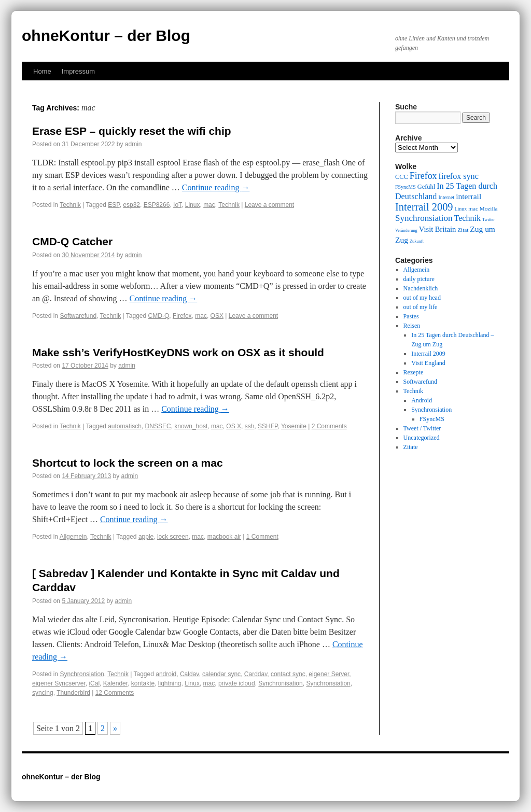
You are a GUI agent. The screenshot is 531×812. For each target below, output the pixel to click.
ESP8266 (157, 205)
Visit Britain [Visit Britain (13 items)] (437, 229)
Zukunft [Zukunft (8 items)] (417, 241)
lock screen (173, 537)
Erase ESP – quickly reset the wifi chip (132, 131)
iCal (94, 683)
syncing (43, 693)
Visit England (428, 363)
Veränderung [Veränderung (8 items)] (406, 230)
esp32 (131, 205)
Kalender (115, 683)
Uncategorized (422, 438)
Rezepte (414, 372)
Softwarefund (78, 316)
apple (146, 537)
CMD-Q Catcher (72, 241)
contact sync (288, 674)
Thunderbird (73, 693)
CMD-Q (159, 316)
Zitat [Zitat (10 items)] (463, 230)
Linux (193, 205)
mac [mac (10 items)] (473, 208)
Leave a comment (269, 205)
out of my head (422, 298)
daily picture (419, 279)
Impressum (78, 71)
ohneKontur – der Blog (106, 36)
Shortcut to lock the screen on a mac (128, 463)
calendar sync (221, 674)
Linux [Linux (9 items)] (461, 209)
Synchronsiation (82, 674)
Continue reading (216, 187)
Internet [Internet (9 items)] (446, 197)
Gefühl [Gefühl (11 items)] (426, 187)
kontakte (143, 683)
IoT (177, 205)
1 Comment (262, 537)
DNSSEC (158, 426)
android (166, 674)
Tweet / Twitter (422, 428)
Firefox (182, 316)
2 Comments (329, 426)
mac (209, 205)
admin (134, 144)
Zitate (411, 447)
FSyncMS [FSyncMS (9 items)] (406, 187)
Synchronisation (280, 683)
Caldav (189, 674)
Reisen (412, 326)
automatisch (125, 426)
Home (42, 71)
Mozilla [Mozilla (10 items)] (489, 208)
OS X (234, 426)
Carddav (256, 674)
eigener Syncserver (59, 683)
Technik (70, 205)
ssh (250, 426)
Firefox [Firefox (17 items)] (423, 176)
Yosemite (294, 426)
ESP (114, 205)
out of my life (421, 307)
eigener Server (329, 674)
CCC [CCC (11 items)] (402, 177)
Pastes (411, 316)
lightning (170, 683)
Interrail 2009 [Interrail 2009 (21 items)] (424, 207)
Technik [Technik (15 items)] (468, 218)
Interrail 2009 (428, 354)
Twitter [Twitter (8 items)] (488, 220)
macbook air (224, 537)
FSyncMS (432, 419)
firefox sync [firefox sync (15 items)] (459, 176)
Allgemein (73, 537)
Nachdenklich (421, 288)
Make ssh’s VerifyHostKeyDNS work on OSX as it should (178, 352)
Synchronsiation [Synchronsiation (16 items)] (424, 218)
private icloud (237, 683)
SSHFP (268, 426)
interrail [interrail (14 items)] (469, 196)
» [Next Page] (115, 728)
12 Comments (115, 693)
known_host (191, 426)
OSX (217, 316)
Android (422, 400)
